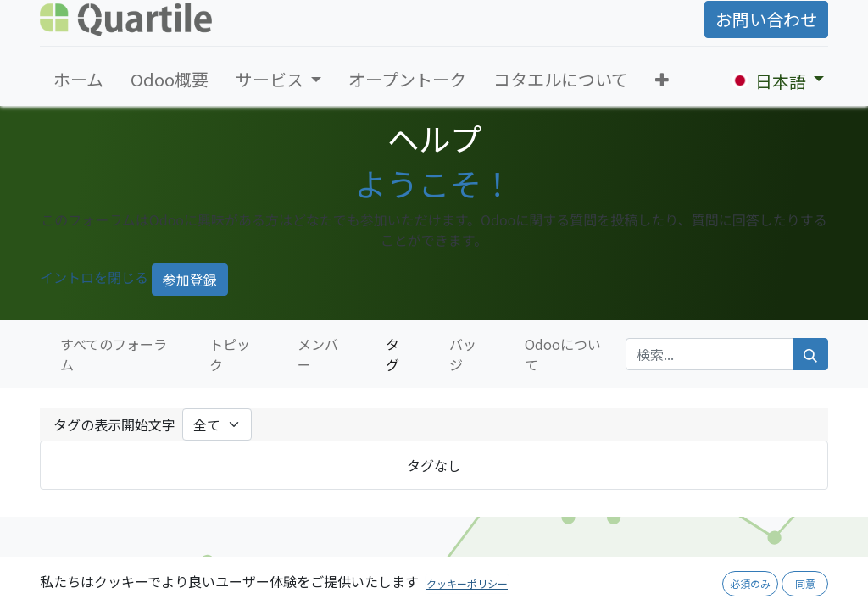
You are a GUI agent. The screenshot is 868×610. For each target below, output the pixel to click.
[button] (662, 80)
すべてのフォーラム (114, 354)
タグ (392, 354)
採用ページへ (695, 584)
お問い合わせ (766, 19)
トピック (230, 354)
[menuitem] (78, 80)
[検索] (810, 354)
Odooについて (563, 354)
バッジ (463, 354)
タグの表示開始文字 (114, 424)
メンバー (318, 354)
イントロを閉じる (94, 277)
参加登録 (190, 280)
